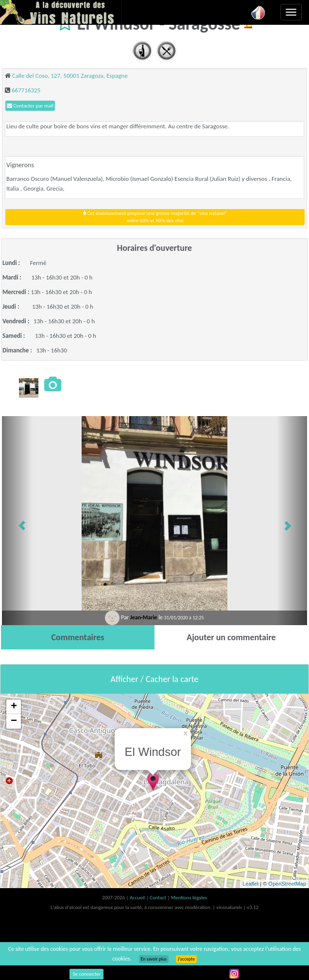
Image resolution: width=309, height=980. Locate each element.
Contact (158, 898)
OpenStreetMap (287, 884)
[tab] (78, 637)
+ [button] (14, 707)
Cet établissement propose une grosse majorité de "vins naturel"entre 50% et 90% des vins (155, 217)
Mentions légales (189, 898)
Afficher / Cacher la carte (155, 679)
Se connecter (86, 974)
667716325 (26, 90)
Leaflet (250, 884)
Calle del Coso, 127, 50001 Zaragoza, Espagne (70, 76)
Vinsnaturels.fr (61, 12)
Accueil (138, 898)
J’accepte (186, 959)
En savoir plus (154, 959)
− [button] (14, 721)
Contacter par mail (30, 106)
